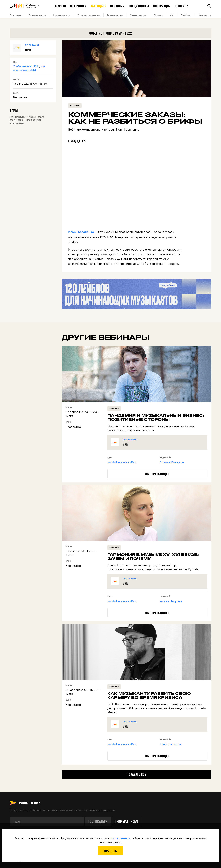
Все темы (16, 15)
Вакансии (117, 6)
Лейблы (186, 15)
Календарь (98, 6)
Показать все (136, 774)
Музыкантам (115, 15)
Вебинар (75, 106)
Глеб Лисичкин (171, 744)
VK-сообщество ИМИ (29, 68)
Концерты (205, 15)
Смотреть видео (157, 474)
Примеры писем (126, 821)
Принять (111, 851)
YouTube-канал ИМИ (26, 66)
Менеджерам (138, 15)
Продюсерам (34, 120)
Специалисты (139, 6)
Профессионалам (89, 15)
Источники (78, 6)
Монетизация (37, 117)
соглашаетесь (120, 838)
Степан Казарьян (172, 462)
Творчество (16, 120)
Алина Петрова (171, 601)
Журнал (60, 6)
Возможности (37, 15)
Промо (158, 15)
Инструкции (162, 6)
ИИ (172, 15)
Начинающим (62, 15)
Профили (182, 6)
